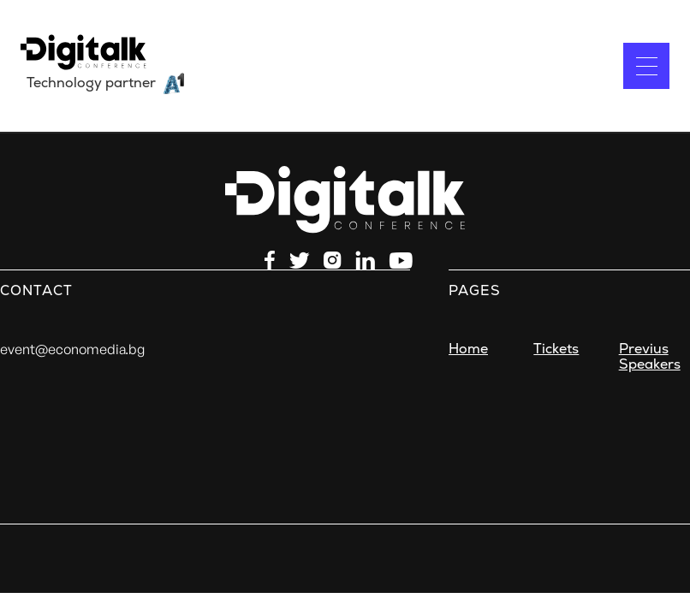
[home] (104, 66)
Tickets (556, 349)
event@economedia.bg (72, 349)
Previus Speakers (650, 357)
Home (468, 349)
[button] (646, 66)
